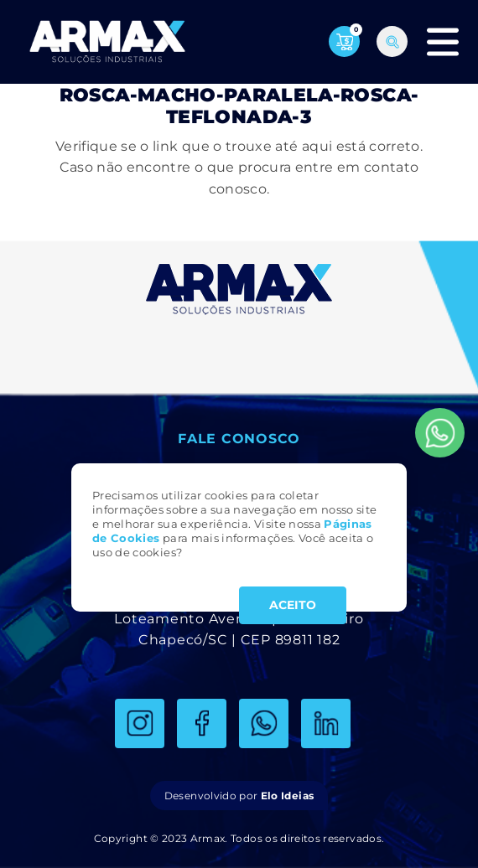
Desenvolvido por (239, 796)
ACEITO (293, 605)
